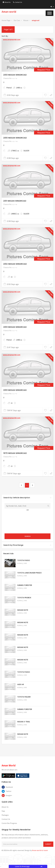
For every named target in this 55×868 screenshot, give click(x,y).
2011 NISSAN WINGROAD (15, 201)
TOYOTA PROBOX (24, 598)
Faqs (3, 811)
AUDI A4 (21, 684)
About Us (7, 2)
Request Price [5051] (23, 591)
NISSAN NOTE (23, 610)
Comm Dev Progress (9, 823)
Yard (25, 563)
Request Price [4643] (44, 385)
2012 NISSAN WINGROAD (15, 264)
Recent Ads (8, 554)
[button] (52, 7)
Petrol (9, 88)
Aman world (9, 12)
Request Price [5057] (23, 666)
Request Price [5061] (23, 616)
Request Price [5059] (23, 641)
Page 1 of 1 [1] (8, 30)
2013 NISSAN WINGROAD (15, 75)
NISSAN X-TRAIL (24, 722)
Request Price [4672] (44, 448)
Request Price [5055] (23, 690)
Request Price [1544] (44, 133)
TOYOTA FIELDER (24, 697)
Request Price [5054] (23, 703)
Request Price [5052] (23, 728)
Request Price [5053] (23, 715)
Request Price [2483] (44, 322)
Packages (5, 815)
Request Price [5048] (23, 579)
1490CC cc (15, 214)
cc (12, 277)
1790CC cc (15, 151)
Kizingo (20, 563)
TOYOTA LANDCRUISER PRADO (29, 573)
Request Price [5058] (23, 653)
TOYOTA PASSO (24, 560)
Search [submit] (28, 536)
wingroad (35, 20)
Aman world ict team (40, 850)
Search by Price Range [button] (27, 545)
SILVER (26, 151)
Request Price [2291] (44, 70)
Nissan (26, 20)
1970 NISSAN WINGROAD (15, 453)
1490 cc (19, 88)
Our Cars (17, 20)
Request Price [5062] (23, 604)
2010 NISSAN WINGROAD (15, 138)
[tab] (27, 498)
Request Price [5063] (23, 566)
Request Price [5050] (23, 740)
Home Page (6, 20)
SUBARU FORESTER (25, 585)
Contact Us (18, 2)
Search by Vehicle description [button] (27, 498)
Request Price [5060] (23, 628)
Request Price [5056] (23, 678)
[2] (33, 485)
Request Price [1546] (44, 196)
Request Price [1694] (44, 259)
